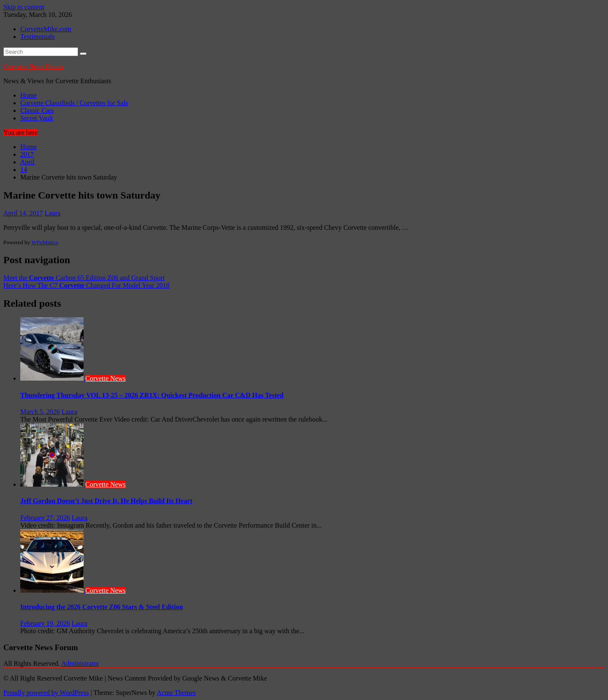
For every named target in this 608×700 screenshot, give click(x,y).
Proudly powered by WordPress (46, 693)
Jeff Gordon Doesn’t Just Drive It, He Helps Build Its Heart (106, 501)
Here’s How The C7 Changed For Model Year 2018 (86, 285)
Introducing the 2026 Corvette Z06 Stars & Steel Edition (102, 607)
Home (28, 95)
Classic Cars (37, 110)
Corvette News (106, 378)
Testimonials (38, 37)
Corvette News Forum (33, 67)
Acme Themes (176, 693)
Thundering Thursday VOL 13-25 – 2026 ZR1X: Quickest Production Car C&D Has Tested (152, 395)
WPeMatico (45, 242)
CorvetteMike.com (46, 29)
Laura (53, 213)
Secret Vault (37, 118)
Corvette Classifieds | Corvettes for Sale (74, 103)
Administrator (80, 663)
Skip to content (24, 7)
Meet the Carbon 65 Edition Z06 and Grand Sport (84, 278)
